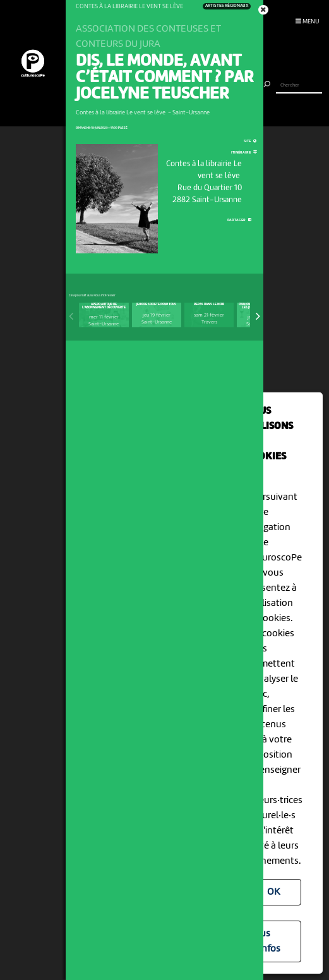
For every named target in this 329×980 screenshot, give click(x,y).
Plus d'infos (266, 941)
